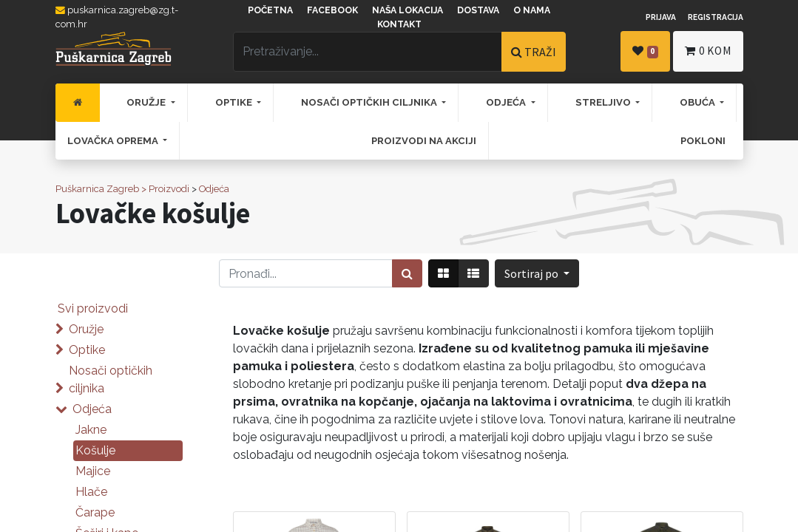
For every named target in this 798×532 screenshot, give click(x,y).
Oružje (86, 329)
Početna (270, 10)
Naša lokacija (408, 10)
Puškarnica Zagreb (97, 189)
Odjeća (214, 189)
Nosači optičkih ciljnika (111, 379)
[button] (537, 273)
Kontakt (399, 24)
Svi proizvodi (93, 308)
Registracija (716, 17)
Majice (93, 471)
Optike (87, 350)
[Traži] (407, 273)
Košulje (95, 450)
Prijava (661, 17)
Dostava (478, 10)
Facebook (332, 10)
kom (708, 51)
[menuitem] (78, 103)
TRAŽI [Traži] (534, 52)
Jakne (91, 430)
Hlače (91, 492)
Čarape (95, 512)
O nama (532, 10)
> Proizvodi (165, 189)
